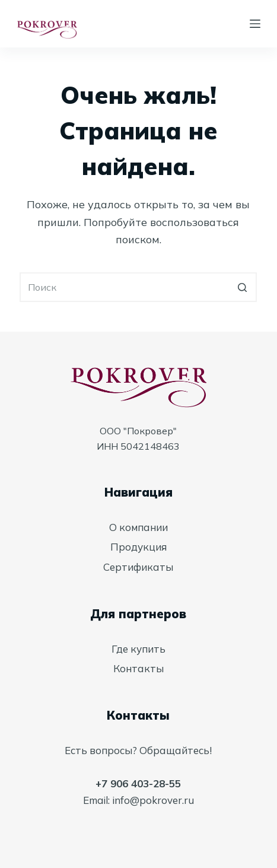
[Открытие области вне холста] (255, 24)
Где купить (138, 649)
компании (144, 527)
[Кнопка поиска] (242, 287)
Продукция (138, 547)
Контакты (138, 668)
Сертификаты (138, 567)
